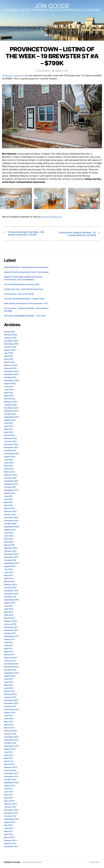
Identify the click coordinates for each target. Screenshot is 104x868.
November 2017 (11, 630)
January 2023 (10, 441)
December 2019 (11, 554)
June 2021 (9, 499)
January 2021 (10, 515)
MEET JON (52, 35)
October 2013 (10, 780)
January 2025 (10, 368)
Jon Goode (52, 6)
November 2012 (11, 813)
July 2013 (8, 789)
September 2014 (11, 746)
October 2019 (10, 560)
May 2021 (8, 502)
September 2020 (12, 527)
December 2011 (11, 847)
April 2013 (9, 798)
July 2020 (9, 533)
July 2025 (8, 353)
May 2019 (8, 576)
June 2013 (9, 792)
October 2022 (10, 451)
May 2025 (8, 356)
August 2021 (10, 493)
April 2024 (9, 396)
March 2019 (9, 582)
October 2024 (10, 377)
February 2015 (10, 731)
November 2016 (11, 667)
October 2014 (10, 743)
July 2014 (8, 752)
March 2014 (9, 764)
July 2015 (8, 716)
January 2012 (10, 844)
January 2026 (10, 338)
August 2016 (10, 676)
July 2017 (8, 643)
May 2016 (8, 685)
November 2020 (11, 521)
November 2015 (11, 703)
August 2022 (10, 457)
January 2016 (10, 697)
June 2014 (9, 755)
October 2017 (10, 633)
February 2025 (11, 365)
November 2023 (11, 411)
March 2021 (9, 508)
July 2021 (8, 496)
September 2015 (11, 710)
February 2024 (11, 402)
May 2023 (8, 429)
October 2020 (10, 524)
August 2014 (10, 749)
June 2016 (9, 682)
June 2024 (9, 390)
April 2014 (9, 761)
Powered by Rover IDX (32, 862)
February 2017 (10, 658)
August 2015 (10, 713)
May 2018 (8, 612)
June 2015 (9, 719)
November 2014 (11, 740)
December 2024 (11, 371)
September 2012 (11, 819)
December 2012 (11, 810)
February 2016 (10, 694)
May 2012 (8, 831)
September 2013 (11, 783)
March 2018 (9, 618)
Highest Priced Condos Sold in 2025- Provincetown (26, 272)
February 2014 (10, 767)
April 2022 (9, 469)
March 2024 (9, 399)
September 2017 (11, 636)
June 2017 (9, 646)
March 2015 (9, 728)
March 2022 (9, 472)
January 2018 (10, 624)
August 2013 (10, 786)
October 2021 (10, 487)
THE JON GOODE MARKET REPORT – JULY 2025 (25, 316)
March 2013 (9, 801)
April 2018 (9, 615)
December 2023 (11, 408)
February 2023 (11, 438)
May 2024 (8, 393)
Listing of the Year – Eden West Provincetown (24, 289)
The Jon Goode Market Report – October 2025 (24, 299)
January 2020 (10, 551)
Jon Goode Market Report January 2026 (22, 284)
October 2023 (10, 414)
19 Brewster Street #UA (14, 75)
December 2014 (11, 737)
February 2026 (11, 335)
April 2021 (9, 505)
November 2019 (11, 557)
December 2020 (11, 518)
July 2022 (8, 460)
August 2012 (10, 822)
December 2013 (11, 774)
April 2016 (9, 688)
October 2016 (10, 670)
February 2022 (11, 475)
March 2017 (9, 655)
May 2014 (8, 758)
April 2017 (9, 652)
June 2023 (9, 426)
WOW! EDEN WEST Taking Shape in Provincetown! (26, 267)
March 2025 (9, 362)
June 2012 (9, 828)
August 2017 (10, 639)
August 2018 (10, 603)
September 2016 (11, 673)
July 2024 (8, 387)
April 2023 (9, 432)
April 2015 (9, 725)
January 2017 (10, 661)
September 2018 (11, 600)
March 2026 (9, 332)
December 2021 (11, 481)
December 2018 (11, 591)
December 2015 (11, 700)
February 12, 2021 (62, 71)
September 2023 (12, 417)
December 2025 (11, 341)
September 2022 (11, 454)
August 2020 (10, 530)
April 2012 (9, 834)
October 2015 (10, 706)
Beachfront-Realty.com (52, 217)
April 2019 (9, 579)
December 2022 (11, 445)
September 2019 (11, 563)
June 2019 (9, 572)
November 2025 (11, 344)
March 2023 (9, 435)
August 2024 (10, 384)
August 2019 (10, 566)
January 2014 (10, 770)
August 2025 (10, 350)
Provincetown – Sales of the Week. (19, 294)
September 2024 (12, 381)
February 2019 (10, 585)
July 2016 (8, 679)
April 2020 (9, 542)
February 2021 (10, 512)
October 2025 (10, 347)
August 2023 (10, 420)
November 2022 (11, 448)
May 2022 (8, 466)
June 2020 (9, 536)
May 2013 (8, 795)
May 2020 (9, 539)
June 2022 (9, 463)
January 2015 (10, 734)
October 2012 (10, 816)
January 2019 (10, 588)
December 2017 (11, 627)
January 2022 (10, 478)
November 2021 (11, 484)
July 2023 (8, 423)
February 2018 (10, 621)
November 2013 (11, 777)
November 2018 (11, 594)
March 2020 (9, 545)
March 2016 (9, 691)
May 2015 (8, 722)
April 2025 (9, 359)
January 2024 (10, 405)
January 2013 (10, 807)
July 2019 (8, 569)
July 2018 (8, 606)
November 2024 (11, 374)
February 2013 (10, 804)
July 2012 (8, 825)
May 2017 (8, 649)
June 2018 (9, 609)
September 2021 (11, 490)
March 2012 (9, 837)
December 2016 (11, 664)
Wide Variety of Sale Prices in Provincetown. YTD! (26, 304)
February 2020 (11, 548)
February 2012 (10, 841)
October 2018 (10, 597)
